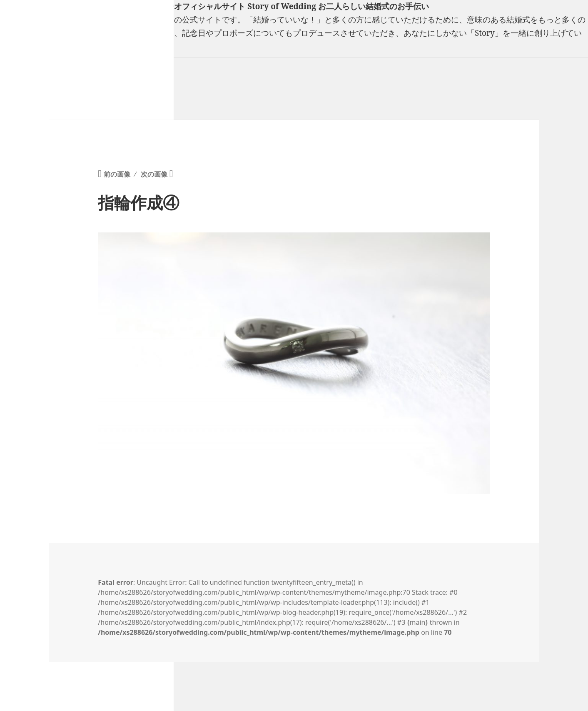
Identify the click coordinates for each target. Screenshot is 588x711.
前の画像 (117, 174)
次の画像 (154, 174)
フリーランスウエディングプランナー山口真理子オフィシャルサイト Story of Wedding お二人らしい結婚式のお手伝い (214, 6)
